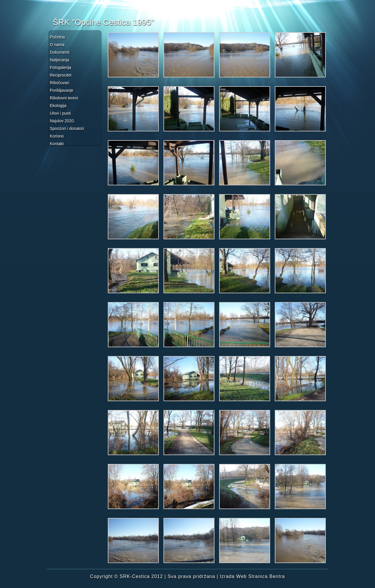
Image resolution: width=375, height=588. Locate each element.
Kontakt (57, 144)
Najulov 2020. (62, 121)
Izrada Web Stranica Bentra (252, 576)
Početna (57, 37)
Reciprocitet (61, 75)
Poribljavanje (62, 90)
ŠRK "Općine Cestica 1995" (103, 22)
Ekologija (58, 106)
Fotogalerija (60, 67)
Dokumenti (60, 52)
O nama (57, 45)
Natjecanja (59, 60)
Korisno (57, 136)
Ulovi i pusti (60, 113)
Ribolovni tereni (64, 98)
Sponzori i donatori (67, 128)
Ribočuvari (59, 83)
